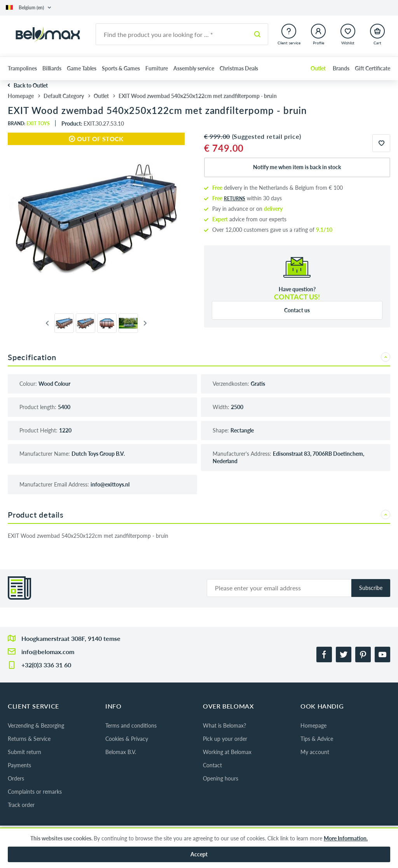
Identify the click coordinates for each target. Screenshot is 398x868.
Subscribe (371, 588)
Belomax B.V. (121, 752)
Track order (21, 805)
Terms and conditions (131, 725)
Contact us (297, 310)
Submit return (24, 752)
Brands (341, 68)
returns (235, 199)
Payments (19, 765)
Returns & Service (29, 739)
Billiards (52, 68)
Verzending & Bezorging (36, 725)
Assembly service (194, 68)
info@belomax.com (48, 652)
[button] (28, 8)
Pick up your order (225, 739)
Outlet (318, 68)
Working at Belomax (227, 752)
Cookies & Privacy (127, 739)
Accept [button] (199, 854)
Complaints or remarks (35, 792)
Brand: (29, 123)
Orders (16, 778)
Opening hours (221, 778)
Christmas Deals (239, 68)
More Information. (346, 838)
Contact (212, 765)
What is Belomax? (224, 725)
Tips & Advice (317, 739)
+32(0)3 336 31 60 (46, 665)
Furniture (157, 68)
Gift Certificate (373, 68)
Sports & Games (121, 68)
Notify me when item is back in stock (297, 167)
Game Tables (82, 68)
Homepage (313, 725)
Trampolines (22, 68)
